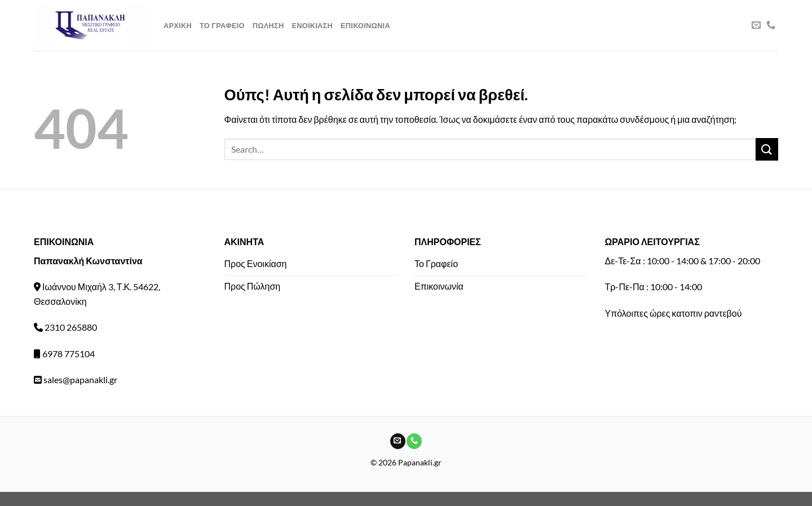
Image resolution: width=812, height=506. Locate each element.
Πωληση (268, 25)
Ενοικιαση (312, 25)
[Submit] (767, 149)
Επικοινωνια (365, 25)
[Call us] (771, 25)
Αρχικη (178, 25)
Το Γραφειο (222, 25)
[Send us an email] (756, 25)
